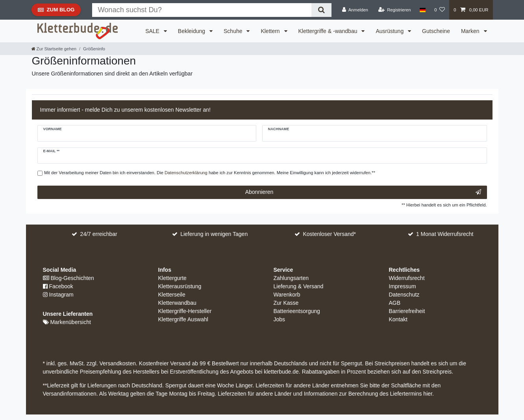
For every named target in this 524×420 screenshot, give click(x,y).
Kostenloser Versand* (329, 234)
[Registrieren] (394, 10)
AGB (395, 303)
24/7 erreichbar (99, 234)
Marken (471, 31)
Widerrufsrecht (407, 278)
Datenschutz (404, 295)
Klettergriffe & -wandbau (329, 31)
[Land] (423, 10)
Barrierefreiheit (407, 311)
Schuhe (234, 31)
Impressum (403, 286)
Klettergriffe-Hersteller (185, 311)
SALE (153, 31)
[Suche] (321, 10)
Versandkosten (117, 363)
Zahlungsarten (291, 278)
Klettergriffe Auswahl (183, 319)
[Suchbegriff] (202, 10)
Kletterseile (172, 295)
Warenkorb (287, 295)
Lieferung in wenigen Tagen (214, 234)
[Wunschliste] (440, 10)
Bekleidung (192, 31)
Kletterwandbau (177, 303)
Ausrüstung (390, 31)
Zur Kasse (286, 303)
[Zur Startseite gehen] (54, 49)
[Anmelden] (355, 10)
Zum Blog (56, 11)
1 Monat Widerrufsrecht (445, 234)
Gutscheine (436, 31)
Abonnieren (363, 192)
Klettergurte (172, 278)
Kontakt (398, 319)
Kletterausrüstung (180, 286)
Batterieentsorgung (297, 311)
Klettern (271, 31)
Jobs (280, 319)
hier (428, 394)
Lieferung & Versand (299, 286)
